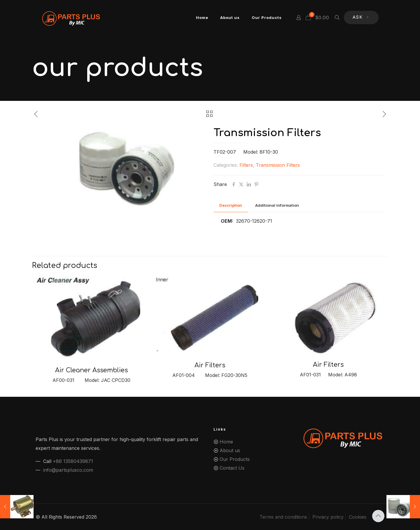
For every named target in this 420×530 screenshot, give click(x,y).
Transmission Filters (278, 165)
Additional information (277, 205)
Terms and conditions (283, 517)
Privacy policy (328, 517)
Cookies (358, 517)
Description (231, 205)
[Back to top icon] (378, 516)
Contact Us (232, 468)
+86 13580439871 (73, 461)
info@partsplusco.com (68, 470)
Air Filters (210, 365)
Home (226, 442)
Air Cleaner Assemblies (91, 370)
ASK (361, 18)
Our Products (235, 459)
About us (230, 450)
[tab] (231, 205)
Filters (246, 165)
